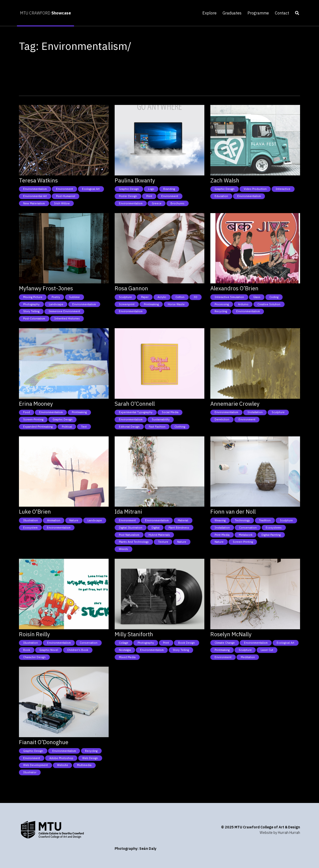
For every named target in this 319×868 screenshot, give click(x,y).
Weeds (123, 549)
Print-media (222, 535)
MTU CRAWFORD (45, 13)
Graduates (232, 13)
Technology (242, 520)
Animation (54, 520)
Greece (157, 203)
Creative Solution (269, 304)
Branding (169, 189)
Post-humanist (66, 196)
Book (27, 650)
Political (67, 427)
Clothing (180, 427)
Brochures (177, 203)
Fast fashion (157, 427)
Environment (65, 189)
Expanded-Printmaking (38, 427)
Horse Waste (176, 304)
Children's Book (78, 650)
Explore (209, 13)
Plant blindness (179, 528)
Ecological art (91, 189)
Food (27, 412)
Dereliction (222, 419)
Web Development (36, 765)
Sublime (74, 297)
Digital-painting (271, 535)
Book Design (187, 643)
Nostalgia (125, 650)
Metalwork (246, 535)
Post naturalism (129, 535)
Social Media (170, 412)
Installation (255, 412)
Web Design (90, 758)
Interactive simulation (229, 297)
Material (183, 520)
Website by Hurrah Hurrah (280, 832)
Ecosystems (274, 528)
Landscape (56, 304)
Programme (258, 13)
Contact (282, 13)
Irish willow (62, 203)
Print (149, 196)
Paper (145, 297)
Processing (222, 304)
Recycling (221, 311)
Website (63, 765)
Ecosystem (30, 528)
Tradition (265, 520)
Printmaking (151, 304)
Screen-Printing (33, 419)
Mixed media (127, 657)
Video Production (255, 189)
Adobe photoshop (61, 758)
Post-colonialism (34, 318)
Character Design (34, 657)
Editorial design (129, 427)
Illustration (31, 520)
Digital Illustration (131, 528)
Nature (74, 520)
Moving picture (33, 297)
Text (84, 427)
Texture (163, 542)
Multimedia (84, 765)
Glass (257, 297)
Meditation (248, 657)
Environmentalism (35, 189)
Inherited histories (67, 318)
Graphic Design (129, 189)
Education (221, 196)
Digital (156, 528)
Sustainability (161, 419)
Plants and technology (134, 542)
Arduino (243, 304)
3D (196, 297)
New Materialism (34, 203)
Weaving (220, 520)
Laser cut (267, 650)
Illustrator (30, 772)
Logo (151, 189)
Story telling (31, 311)
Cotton (180, 297)
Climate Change (225, 643)
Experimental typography (136, 412)
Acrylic (162, 297)
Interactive (283, 189)
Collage (124, 643)
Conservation (248, 528)
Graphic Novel (49, 650)
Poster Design (128, 196)
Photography (31, 304)
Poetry (56, 297)
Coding (274, 297)
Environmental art (35, 196)
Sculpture (125, 297)
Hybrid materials (159, 535)
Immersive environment (64, 311)
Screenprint (127, 304)
